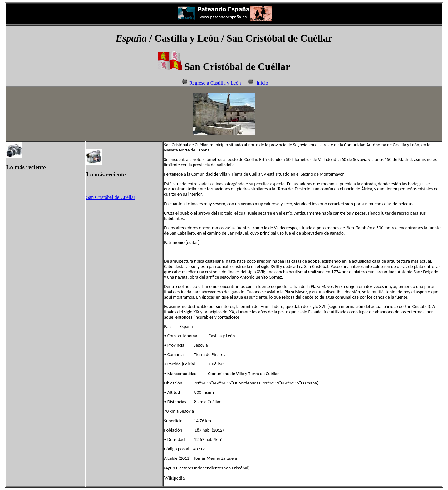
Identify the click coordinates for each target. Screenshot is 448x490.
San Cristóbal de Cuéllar (111, 197)
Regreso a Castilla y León (215, 83)
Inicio (261, 83)
